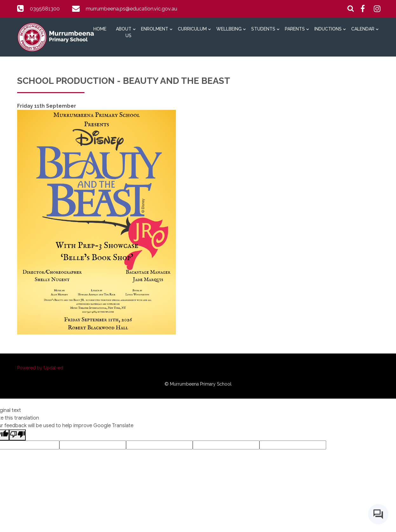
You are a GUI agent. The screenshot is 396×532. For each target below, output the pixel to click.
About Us (124, 32)
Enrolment (155, 29)
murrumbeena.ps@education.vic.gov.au (131, 9)
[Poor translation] (17, 435)
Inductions (328, 29)
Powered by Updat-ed (40, 368)
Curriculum (192, 29)
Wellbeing (229, 29)
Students (263, 29)
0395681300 (45, 9)
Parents (295, 29)
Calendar (363, 29)
